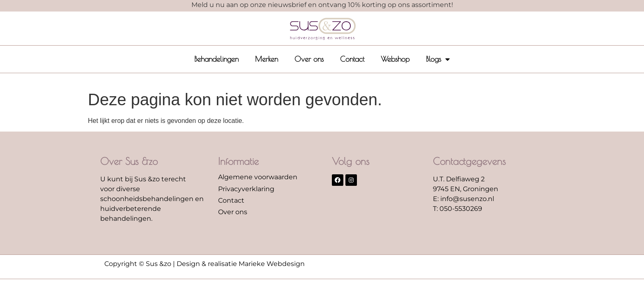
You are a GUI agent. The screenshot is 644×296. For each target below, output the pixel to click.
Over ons (309, 59)
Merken (267, 59)
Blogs (438, 59)
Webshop (395, 59)
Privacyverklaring (246, 189)
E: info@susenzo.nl (463, 199)
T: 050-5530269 (458, 209)
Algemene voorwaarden (258, 177)
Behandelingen (216, 59)
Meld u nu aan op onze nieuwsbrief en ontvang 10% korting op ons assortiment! (322, 5)
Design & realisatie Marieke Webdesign (241, 264)
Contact (352, 59)
